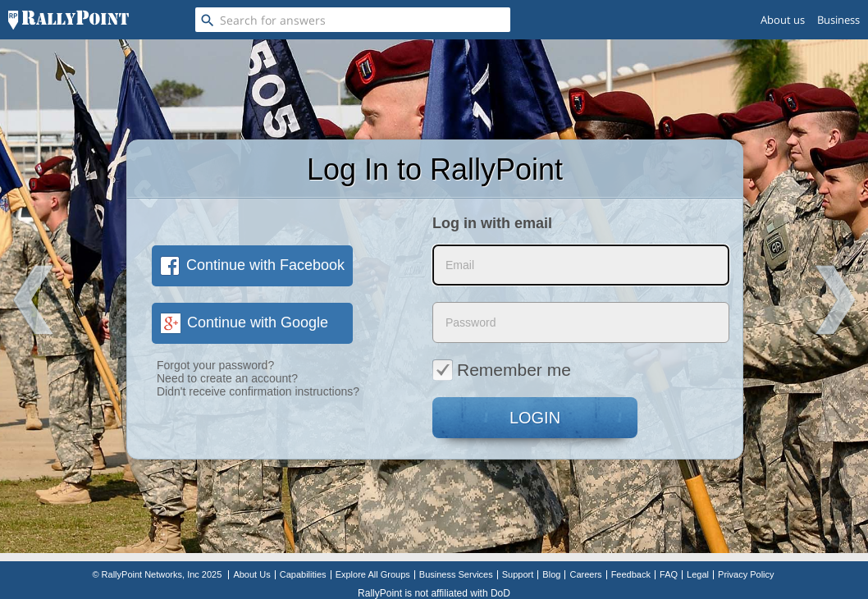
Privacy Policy (746, 574)
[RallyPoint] (69, 20)
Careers (585, 574)
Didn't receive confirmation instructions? (258, 391)
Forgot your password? (215, 365)
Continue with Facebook (252, 265)
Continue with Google (244, 322)
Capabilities (303, 574)
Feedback (631, 574)
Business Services (456, 574)
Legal (698, 574)
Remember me (502, 369)
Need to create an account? (227, 378)
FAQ (669, 574)
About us (783, 20)
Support (518, 574)
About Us (251, 574)
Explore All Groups (373, 574)
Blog (551, 574)
